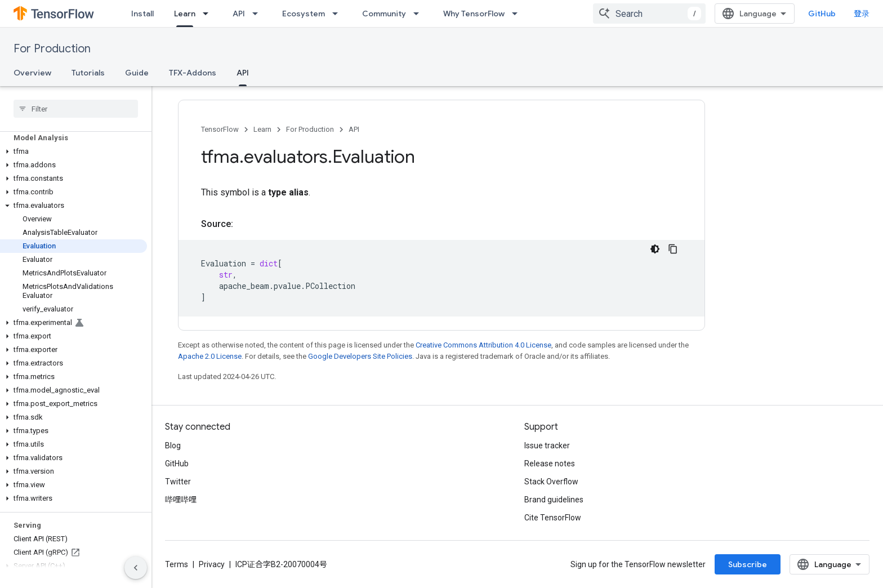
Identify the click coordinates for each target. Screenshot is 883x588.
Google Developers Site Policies (360, 356)
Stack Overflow (551, 482)
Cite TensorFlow (553, 518)
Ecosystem (304, 14)
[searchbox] (76, 109)
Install (142, 14)
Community (384, 14)
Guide (137, 73)
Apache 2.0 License (210, 356)
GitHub (822, 14)
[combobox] (649, 14)
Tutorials (88, 73)
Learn (262, 129)
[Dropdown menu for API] (258, 14)
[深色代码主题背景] (655, 249)
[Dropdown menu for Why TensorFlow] (518, 14)
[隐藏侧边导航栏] (136, 568)
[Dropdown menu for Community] (420, 14)
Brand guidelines (554, 500)
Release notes (550, 464)
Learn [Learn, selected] (185, 14)
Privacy (212, 564)
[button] (73, 152)
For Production (52, 49)
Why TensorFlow (474, 14)
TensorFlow (220, 129)
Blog (173, 446)
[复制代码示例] (673, 249)
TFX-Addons (193, 73)
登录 (862, 14)
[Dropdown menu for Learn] (209, 14)
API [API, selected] (243, 73)
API (239, 14)
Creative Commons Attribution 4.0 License (483, 345)
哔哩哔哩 (181, 500)
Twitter (178, 482)
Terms (177, 564)
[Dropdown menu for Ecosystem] (338, 14)
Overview (32, 73)
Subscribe (748, 564)
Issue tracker (547, 446)
